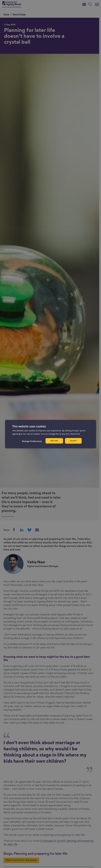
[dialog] (51, 434)
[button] (32, 441)
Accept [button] (74, 441)
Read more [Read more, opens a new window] (75, 434)
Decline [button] (54, 441)
